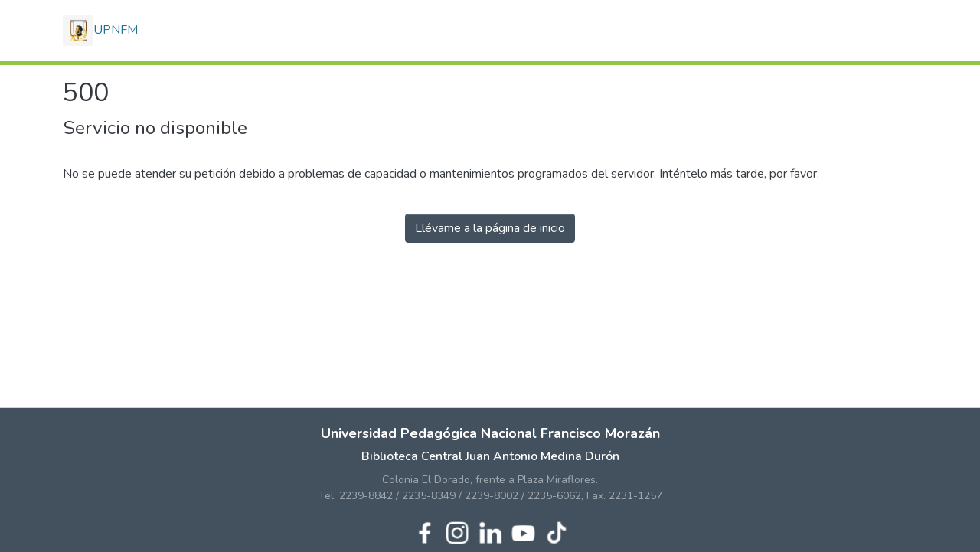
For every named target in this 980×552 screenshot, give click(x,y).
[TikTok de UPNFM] (556, 531)
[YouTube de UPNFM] (523, 531)
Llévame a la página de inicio (490, 228)
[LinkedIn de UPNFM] (490, 531)
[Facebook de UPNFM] (425, 531)
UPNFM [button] (100, 31)
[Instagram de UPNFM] (457, 531)
